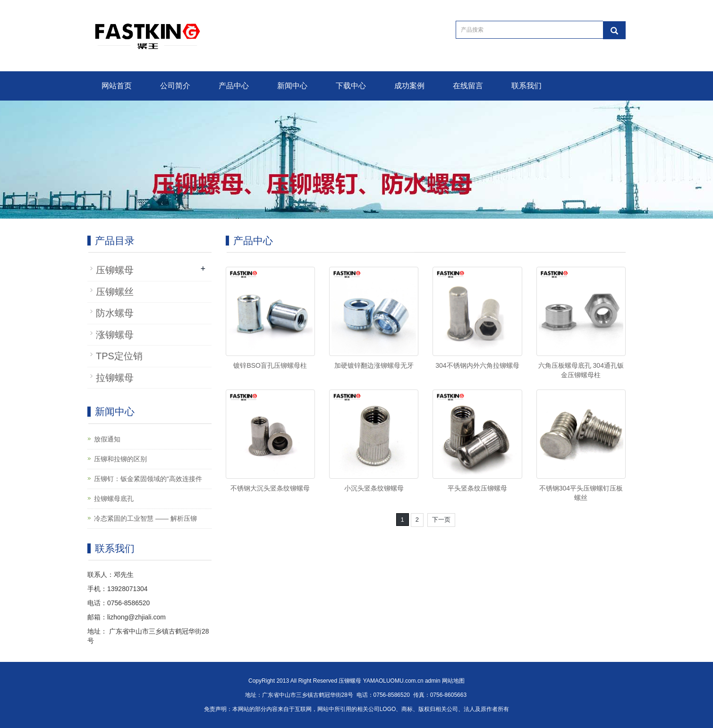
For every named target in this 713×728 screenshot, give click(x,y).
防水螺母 (115, 313)
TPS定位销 (119, 356)
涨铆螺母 (115, 335)
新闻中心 (292, 86)
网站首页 (117, 86)
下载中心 (351, 86)
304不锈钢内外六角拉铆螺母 (477, 365)
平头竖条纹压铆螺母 (477, 488)
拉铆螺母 (115, 378)
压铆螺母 (115, 270)
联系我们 (526, 86)
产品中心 (234, 86)
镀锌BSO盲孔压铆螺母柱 (270, 365)
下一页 (441, 520)
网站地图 (453, 681)
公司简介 (175, 86)
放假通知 (107, 439)
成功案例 (409, 86)
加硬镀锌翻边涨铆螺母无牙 (374, 365)
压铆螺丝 (115, 292)
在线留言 (468, 86)
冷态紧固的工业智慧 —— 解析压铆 (145, 518)
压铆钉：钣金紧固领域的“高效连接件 (148, 479)
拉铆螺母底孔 (114, 499)
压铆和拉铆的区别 (120, 459)
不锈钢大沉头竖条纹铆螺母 (270, 488)
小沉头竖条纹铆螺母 (374, 488)
